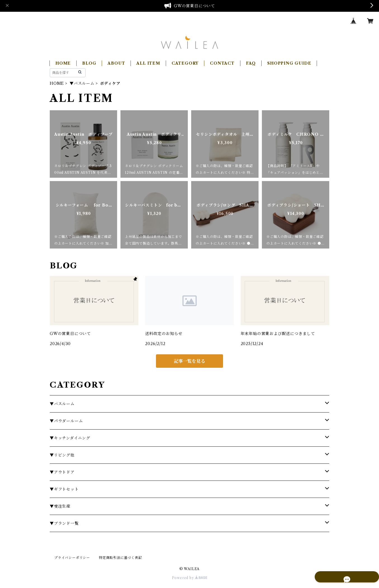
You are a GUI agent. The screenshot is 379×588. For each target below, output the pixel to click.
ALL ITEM (148, 63)
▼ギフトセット (64, 489)
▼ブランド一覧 (64, 523)
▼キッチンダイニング (70, 438)
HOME (63, 63)
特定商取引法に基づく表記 (120, 558)
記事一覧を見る (190, 361)
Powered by (190, 578)
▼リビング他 (62, 455)
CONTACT (222, 63)
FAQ (251, 63)
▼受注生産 (60, 506)
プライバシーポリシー (72, 558)
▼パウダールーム (66, 421)
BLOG (89, 63)
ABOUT (116, 63)
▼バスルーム (82, 83)
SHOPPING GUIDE (289, 63)
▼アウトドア (62, 472)
